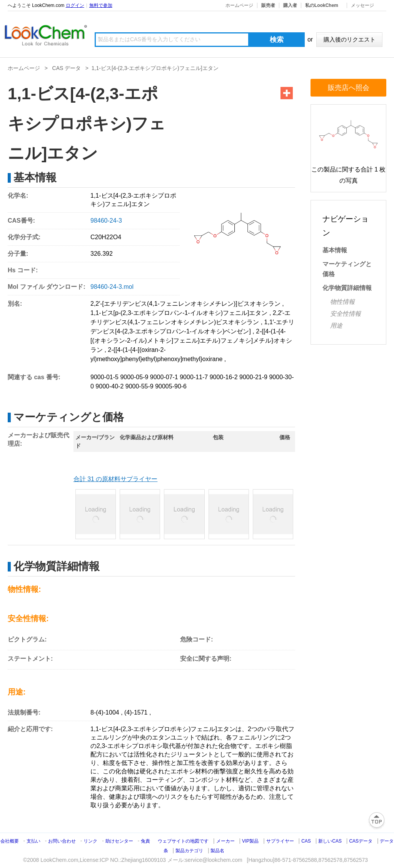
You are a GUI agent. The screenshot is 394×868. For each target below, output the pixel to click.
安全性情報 (346, 314)
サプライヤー (280, 841)
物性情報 (342, 302)
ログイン (75, 5)
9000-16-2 (224, 377)
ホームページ (239, 5)
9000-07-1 (164, 377)
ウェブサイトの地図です (183, 841)
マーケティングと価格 (347, 269)
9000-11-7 (194, 377)
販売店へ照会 (349, 88)
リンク (90, 841)
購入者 (290, 5)
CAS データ (67, 68)
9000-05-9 (134, 377)
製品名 (217, 851)
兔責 (145, 841)
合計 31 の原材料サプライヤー (116, 479)
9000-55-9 (139, 386)
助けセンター (119, 841)
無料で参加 (101, 5)
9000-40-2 (109, 386)
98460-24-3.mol (112, 287)
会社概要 (10, 841)
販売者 (268, 5)
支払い (33, 841)
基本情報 (335, 250)
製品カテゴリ (189, 851)
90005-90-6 (171, 386)
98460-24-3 (106, 221)
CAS (306, 841)
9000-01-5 (104, 377)
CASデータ (361, 841)
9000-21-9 (253, 377)
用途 (336, 326)
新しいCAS (330, 841)
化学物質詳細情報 (347, 288)
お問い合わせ (63, 841)
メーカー (225, 841)
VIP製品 (250, 841)
